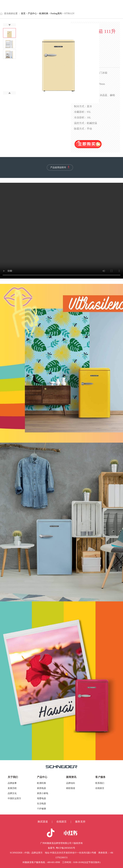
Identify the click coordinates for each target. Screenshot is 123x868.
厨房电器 (41, 788)
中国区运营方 (14, 798)
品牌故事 (12, 783)
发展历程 (12, 788)
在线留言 (100, 788)
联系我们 (100, 783)
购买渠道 (43, 822)
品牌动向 (71, 783)
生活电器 (41, 804)
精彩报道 (71, 788)
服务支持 (80, 822)
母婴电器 (41, 798)
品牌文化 (12, 793)
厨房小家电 (43, 793)
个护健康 (41, 809)
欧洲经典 (41, 783)
